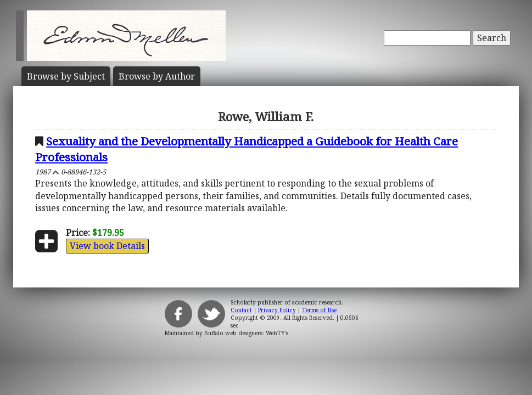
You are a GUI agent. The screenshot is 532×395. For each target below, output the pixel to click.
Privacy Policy (277, 310)
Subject (66, 76)
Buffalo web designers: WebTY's (246, 333)
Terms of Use (319, 310)
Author (157, 76)
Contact (241, 310)
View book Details (107, 246)
